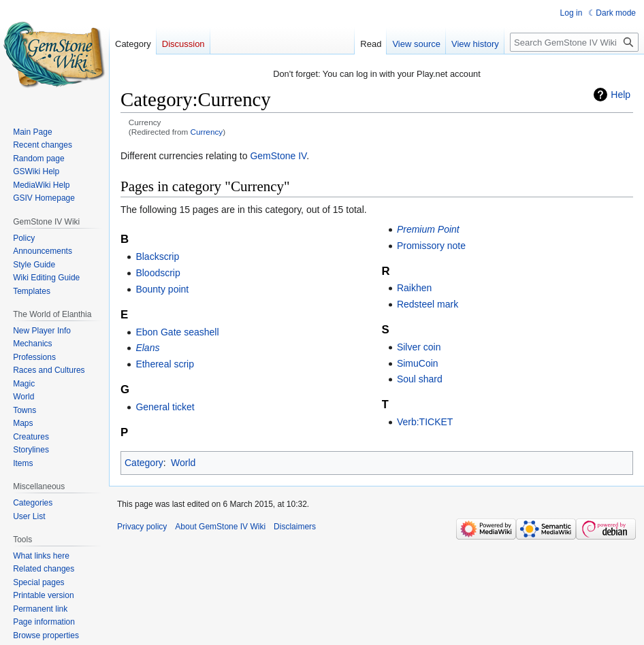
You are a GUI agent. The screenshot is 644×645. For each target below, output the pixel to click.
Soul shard (420, 379)
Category (144, 463)
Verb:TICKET (425, 422)
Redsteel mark (428, 304)
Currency (207, 132)
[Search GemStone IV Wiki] (574, 42)
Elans (147, 348)
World (183, 463)
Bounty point (162, 289)
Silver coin (419, 347)
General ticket (165, 407)
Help (621, 95)
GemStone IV (278, 156)
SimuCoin (418, 363)
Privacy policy (142, 527)
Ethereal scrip (165, 364)
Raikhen (414, 288)
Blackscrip (157, 257)
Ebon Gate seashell (177, 332)
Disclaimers (295, 527)
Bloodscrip (158, 273)
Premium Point (428, 229)
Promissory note (431, 246)
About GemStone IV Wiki (220, 527)
